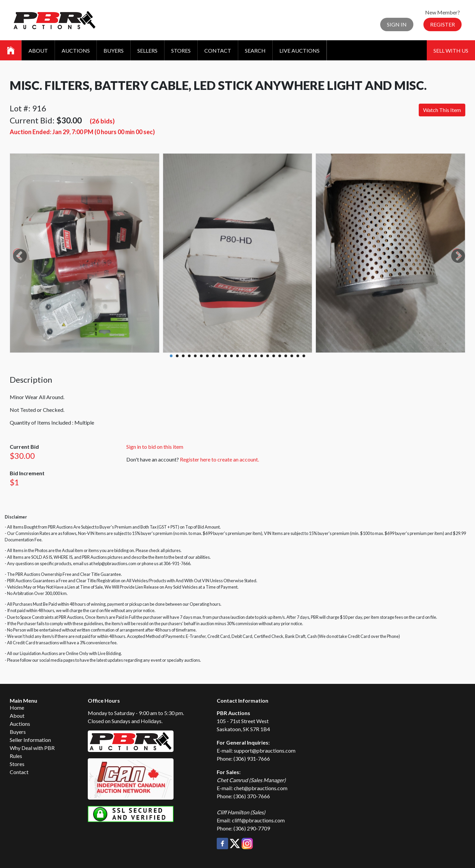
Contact (218, 50)
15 (256, 356)
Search (255, 50)
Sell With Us (451, 50)
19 (280, 356)
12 (237, 356)
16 (262, 356)
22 (298, 356)
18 (274, 356)
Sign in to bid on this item (155, 447)
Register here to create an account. (219, 459)
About (38, 50)
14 (250, 356)
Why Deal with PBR (32, 748)
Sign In (397, 24)
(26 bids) (102, 121)
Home (17, 708)
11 (231, 356)
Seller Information (30, 740)
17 (268, 356)
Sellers (147, 50)
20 (286, 356)
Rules (16, 756)
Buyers (114, 50)
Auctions (76, 50)
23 (304, 356)
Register (443, 24)
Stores (181, 50)
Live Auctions (299, 50)
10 (225, 356)
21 (292, 356)
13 (244, 356)
